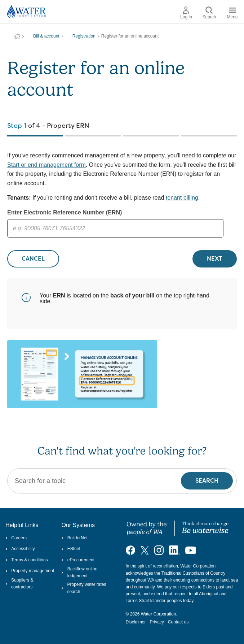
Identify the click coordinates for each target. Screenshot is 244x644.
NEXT (215, 259)
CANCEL (33, 259)
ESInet (71, 549)
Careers (16, 538)
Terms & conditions (27, 560)
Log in (186, 13)
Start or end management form (46, 165)
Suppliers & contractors (19, 584)
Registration (84, 36)
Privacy (157, 622)
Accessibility (20, 549)
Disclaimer (136, 622)
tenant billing (182, 198)
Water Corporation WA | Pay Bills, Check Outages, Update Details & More (17, 36)
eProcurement (78, 560)
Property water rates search (84, 588)
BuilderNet (74, 538)
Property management (30, 571)
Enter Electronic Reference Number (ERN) (65, 212)
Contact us (178, 622)
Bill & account (46, 36)
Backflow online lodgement (79, 572)
